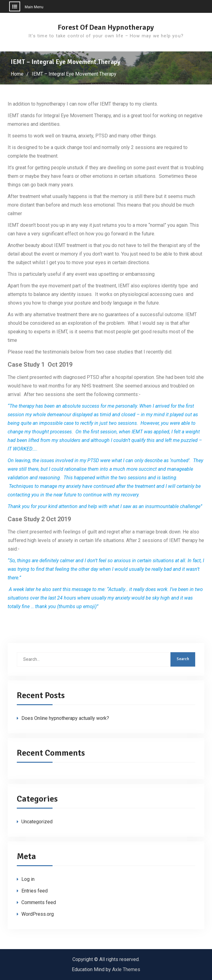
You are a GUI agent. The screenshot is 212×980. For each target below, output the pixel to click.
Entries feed (35, 891)
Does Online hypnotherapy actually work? (65, 718)
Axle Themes (126, 969)
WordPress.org (38, 914)
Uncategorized (37, 822)
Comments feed (39, 902)
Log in (28, 879)
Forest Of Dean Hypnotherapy (106, 27)
